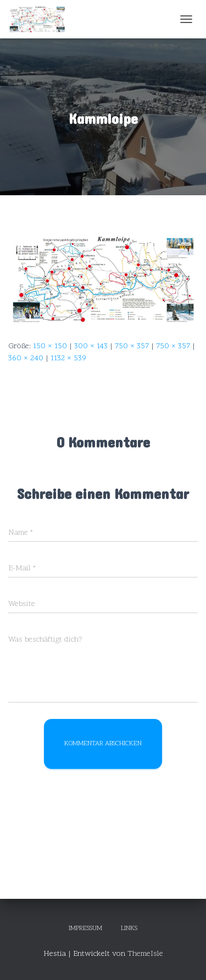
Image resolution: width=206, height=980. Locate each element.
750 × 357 (132, 346)
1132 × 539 (68, 358)
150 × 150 (50, 346)
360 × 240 (26, 358)
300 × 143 (91, 346)
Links (129, 928)
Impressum (85, 928)
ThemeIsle (145, 954)
